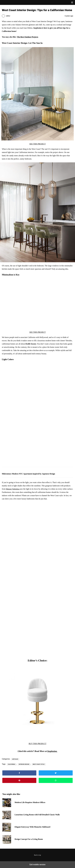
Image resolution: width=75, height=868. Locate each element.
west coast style (39, 764)
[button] (72, 2)
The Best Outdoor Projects (28, 37)
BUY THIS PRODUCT (37, 744)
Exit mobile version (37, 865)
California (12, 764)
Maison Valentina (13, 489)
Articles (15, 759)
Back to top (38, 855)
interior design (24, 764)
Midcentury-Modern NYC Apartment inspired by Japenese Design (28, 474)
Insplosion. (52, 751)
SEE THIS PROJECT (37, 144)
